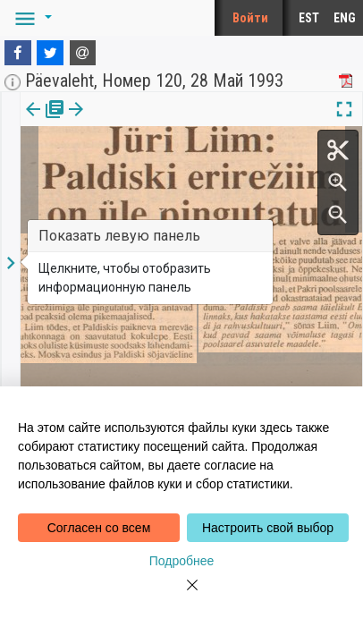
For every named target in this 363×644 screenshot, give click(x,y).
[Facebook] (18, 53)
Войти (250, 18)
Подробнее (182, 561)
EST (309, 18)
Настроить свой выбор (268, 528)
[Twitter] (50, 53)
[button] (30, 18)
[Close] (181, 596)
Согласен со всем (99, 528)
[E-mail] (83, 53)
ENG (345, 18)
